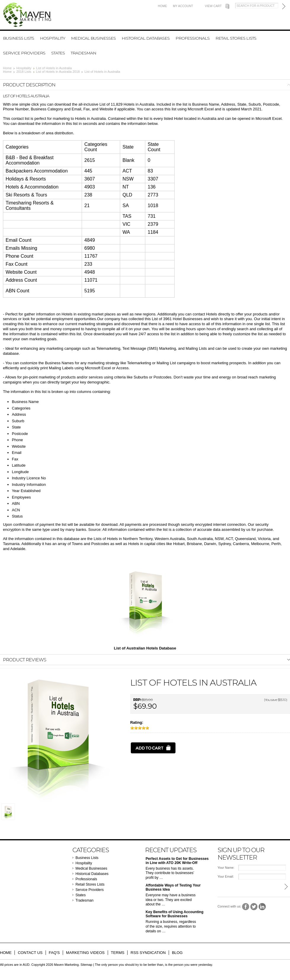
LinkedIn (262, 907)
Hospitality (53, 38)
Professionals (192, 38)
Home (163, 6)
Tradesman (83, 53)
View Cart (213, 6)
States (58, 53)
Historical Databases (146, 38)
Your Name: (226, 868)
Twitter (254, 907)
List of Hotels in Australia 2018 (58, 72)
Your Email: (226, 876)
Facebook (246, 907)
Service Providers (24, 53)
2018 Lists (24, 72)
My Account (183, 6)
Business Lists (18, 38)
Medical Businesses (93, 38)
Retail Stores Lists (236, 38)
